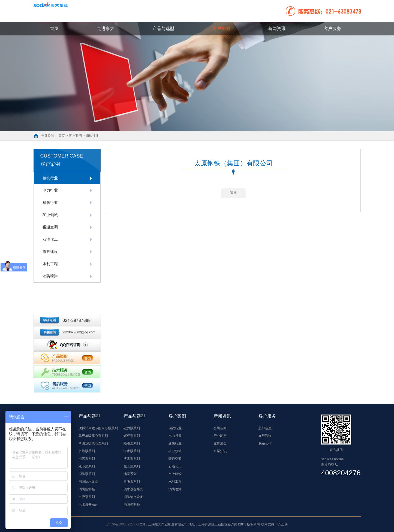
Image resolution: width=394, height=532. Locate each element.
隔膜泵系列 (132, 443)
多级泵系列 (87, 451)
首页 (54, 28)
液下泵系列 (87, 466)
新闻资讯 (277, 28)
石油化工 (50, 239)
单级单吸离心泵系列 (93, 436)
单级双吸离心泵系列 (93, 443)
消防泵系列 (87, 474)
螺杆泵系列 (132, 436)
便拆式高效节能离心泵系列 (98, 428)
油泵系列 (130, 474)
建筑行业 (50, 202)
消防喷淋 (50, 276)
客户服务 (332, 28)
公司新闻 (220, 428)
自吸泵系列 (87, 497)
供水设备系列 (88, 504)
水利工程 (50, 264)
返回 (233, 199)
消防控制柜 (87, 489)
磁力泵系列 (132, 428)
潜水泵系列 (132, 451)
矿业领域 (50, 215)
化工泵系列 (132, 466)
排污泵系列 (87, 459)
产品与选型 (163, 28)
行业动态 (220, 436)
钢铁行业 (50, 178)
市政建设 (50, 252)
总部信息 (265, 428)
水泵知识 (220, 451)
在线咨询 (265, 436)
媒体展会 (220, 443)
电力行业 (50, 190)
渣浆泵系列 (132, 459)
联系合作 (265, 443)
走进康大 (106, 28)
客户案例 (221, 28)
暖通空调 (50, 227)
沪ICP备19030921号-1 (123, 524)
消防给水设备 (88, 482)
